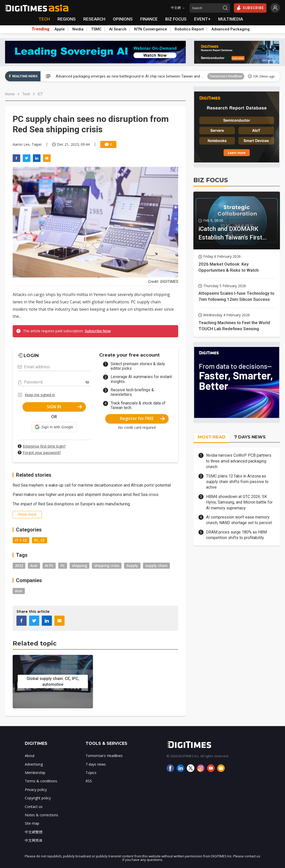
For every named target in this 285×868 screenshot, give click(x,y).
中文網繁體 (34, 832)
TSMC (96, 29)
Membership (35, 773)
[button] (54, 427)
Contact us (34, 807)
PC (63, 566)
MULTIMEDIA (231, 19)
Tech (26, 94)
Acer (34, 566)
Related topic (35, 643)
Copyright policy (38, 798)
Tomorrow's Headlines (226, 76)
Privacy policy (36, 790)
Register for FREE (142, 418)
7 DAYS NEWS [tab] (250, 437)
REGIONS (67, 19)
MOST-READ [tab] (212, 437)
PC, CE (39, 540)
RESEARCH (94, 19)
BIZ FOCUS (176, 19)
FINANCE (149, 19)
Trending (40, 29)
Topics (91, 773)
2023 (19, 566)
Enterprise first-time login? (44, 446)
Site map (32, 823)
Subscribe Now (98, 331)
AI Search (118, 29)
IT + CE (21, 540)
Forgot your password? (42, 453)
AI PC (49, 566)
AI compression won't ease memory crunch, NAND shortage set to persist (239, 520)
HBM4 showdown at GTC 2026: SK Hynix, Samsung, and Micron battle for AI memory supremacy (239, 502)
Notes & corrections (42, 815)
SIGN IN (64, 407)
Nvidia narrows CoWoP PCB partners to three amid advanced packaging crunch (239, 461)
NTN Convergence (151, 29)
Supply (132, 566)
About (30, 756)
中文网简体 (34, 840)
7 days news (96, 764)
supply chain (156, 566)
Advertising (34, 764)
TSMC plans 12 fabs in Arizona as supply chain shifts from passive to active (237, 482)
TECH (44, 19)
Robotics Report (189, 29)
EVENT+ (202, 19)
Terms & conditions (41, 781)
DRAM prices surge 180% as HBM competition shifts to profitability (236, 535)
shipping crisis (107, 566)
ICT (40, 94)
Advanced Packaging (230, 29)
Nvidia (78, 29)
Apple (60, 29)
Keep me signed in (40, 395)
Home (10, 94)
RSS (89, 781)
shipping (79, 566)
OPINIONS (123, 19)
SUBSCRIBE (250, 8)
